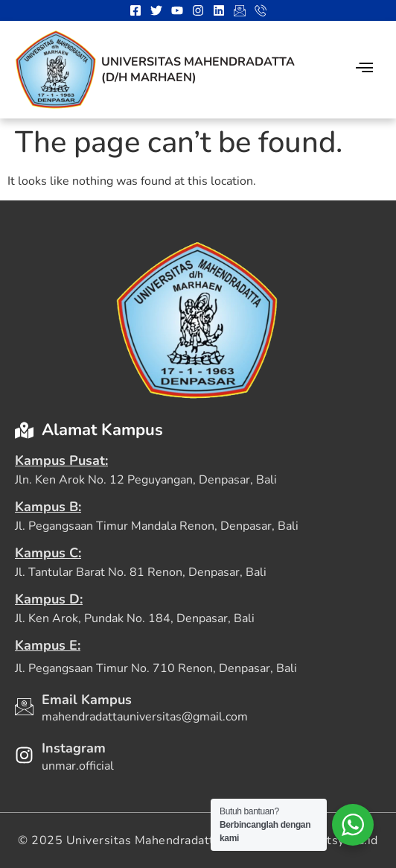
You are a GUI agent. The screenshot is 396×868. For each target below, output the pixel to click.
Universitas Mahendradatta (198, 62)
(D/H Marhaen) (149, 77)
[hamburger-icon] (364, 70)
